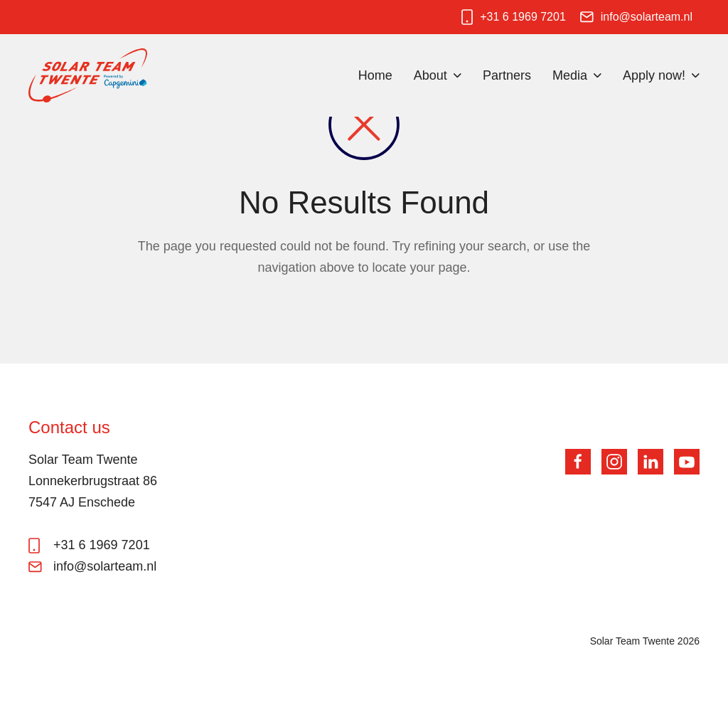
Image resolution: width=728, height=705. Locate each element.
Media (570, 75)
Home (375, 75)
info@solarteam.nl (647, 17)
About (430, 75)
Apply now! (654, 75)
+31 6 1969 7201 (523, 17)
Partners (507, 75)
